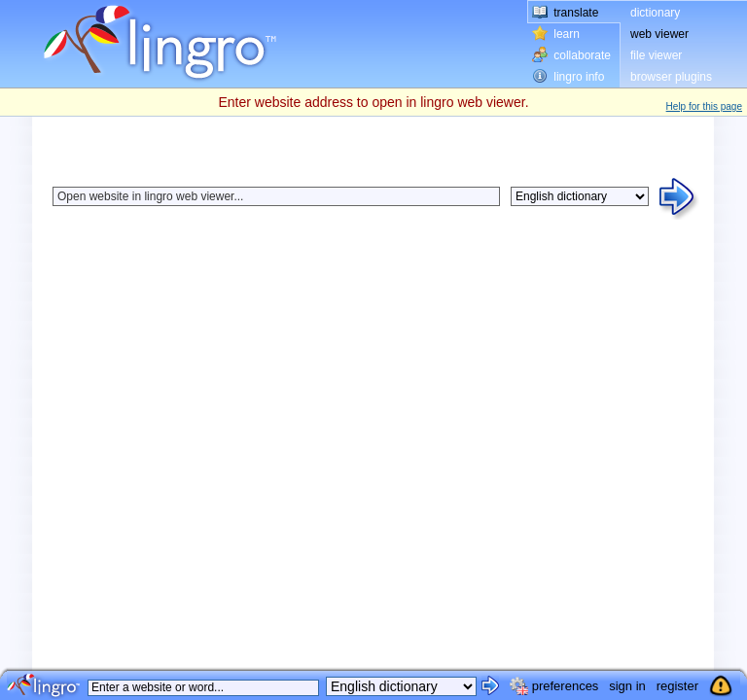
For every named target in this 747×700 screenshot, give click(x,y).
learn (567, 34)
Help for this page (704, 106)
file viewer (656, 55)
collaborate (582, 55)
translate (576, 13)
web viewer (659, 34)
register (677, 686)
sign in (627, 686)
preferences (566, 686)
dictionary (655, 13)
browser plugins (671, 77)
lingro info (579, 77)
